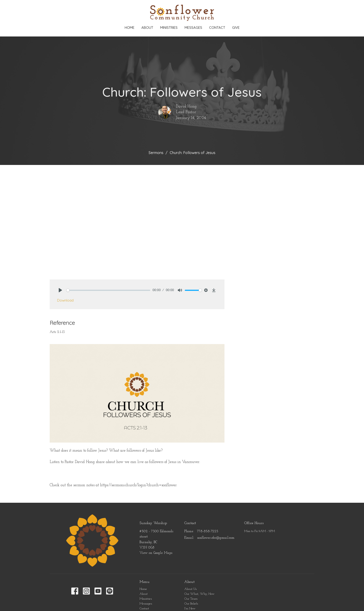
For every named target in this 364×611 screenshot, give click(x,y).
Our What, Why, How (199, 594)
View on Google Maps (156, 553)
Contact (217, 28)
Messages (193, 28)
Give (236, 28)
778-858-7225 (208, 531)
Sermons (156, 153)
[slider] (108, 290)
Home (130, 28)
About (147, 28)
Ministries (169, 28)
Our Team (191, 599)
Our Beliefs (191, 604)
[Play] (60, 290)
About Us (190, 589)
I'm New (190, 609)
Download (65, 300)
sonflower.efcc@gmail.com (216, 538)
